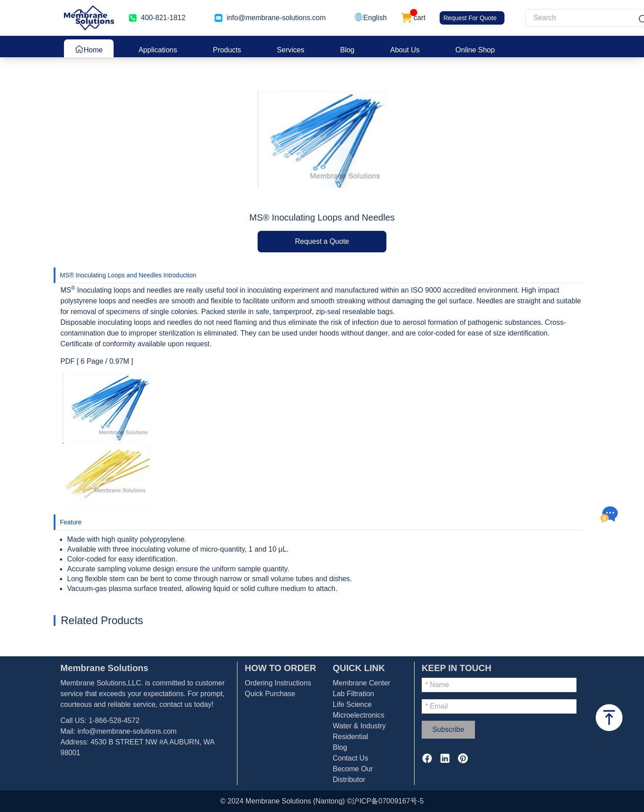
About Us (405, 50)
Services (290, 50)
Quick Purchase (270, 694)
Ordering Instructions (278, 683)
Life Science (352, 704)
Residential (350, 737)
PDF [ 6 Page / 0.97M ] (97, 361)
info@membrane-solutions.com (276, 18)
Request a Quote (322, 241)
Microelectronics (359, 715)
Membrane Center (362, 683)
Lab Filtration (354, 694)
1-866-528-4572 (114, 721)
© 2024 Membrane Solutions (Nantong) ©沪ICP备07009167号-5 (322, 801)
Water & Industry (359, 726)
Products (227, 50)
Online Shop (475, 50)
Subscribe (448, 729)
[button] (370, 18)
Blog (347, 50)
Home (89, 49)
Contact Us (350, 758)
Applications (158, 50)
